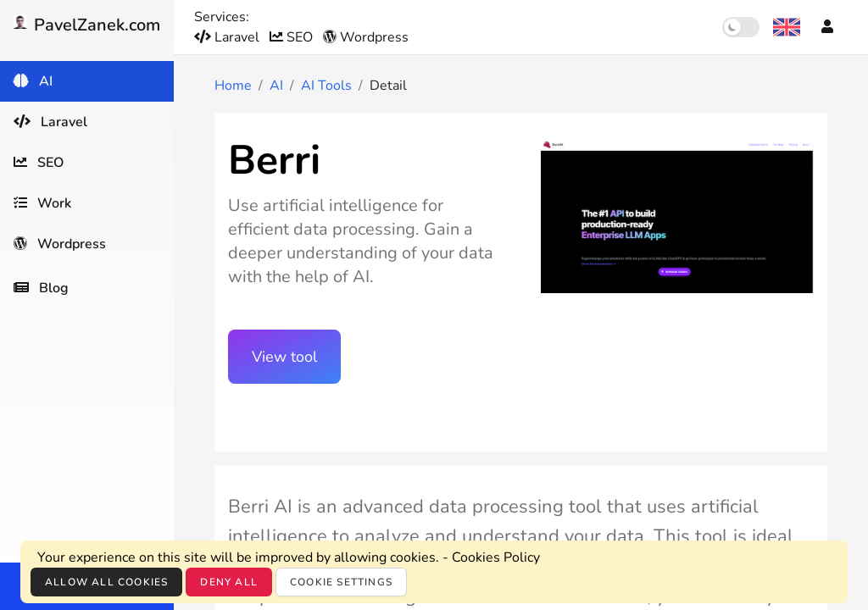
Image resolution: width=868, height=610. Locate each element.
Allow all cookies (106, 582)
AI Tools (326, 86)
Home (233, 86)
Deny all (229, 582)
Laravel (228, 37)
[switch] (741, 27)
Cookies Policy (496, 557)
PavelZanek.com (87, 25)
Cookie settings (341, 582)
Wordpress (366, 37)
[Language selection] (787, 27)
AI (276, 86)
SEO (293, 37)
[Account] (827, 27)
